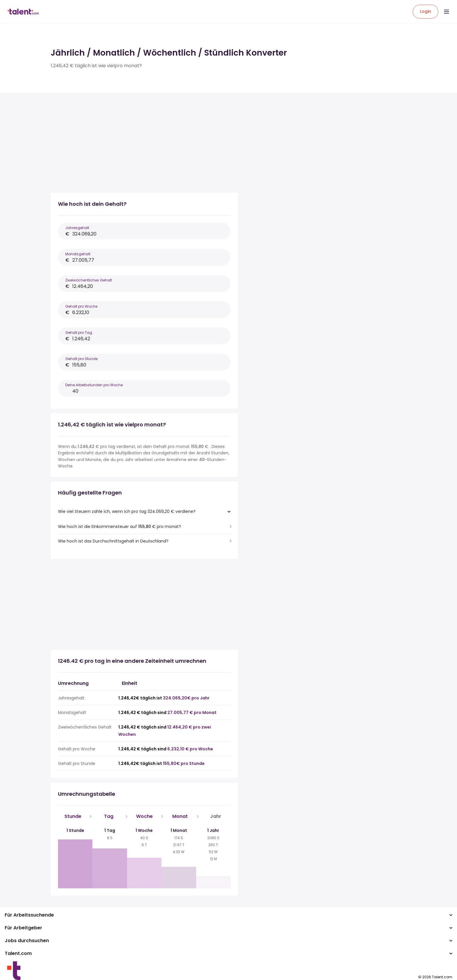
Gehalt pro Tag (79, 333)
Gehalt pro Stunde (81, 359)
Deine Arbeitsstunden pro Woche (94, 385)
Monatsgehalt (78, 254)
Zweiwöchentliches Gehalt (89, 280)
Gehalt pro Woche (81, 306)
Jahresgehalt (77, 228)
